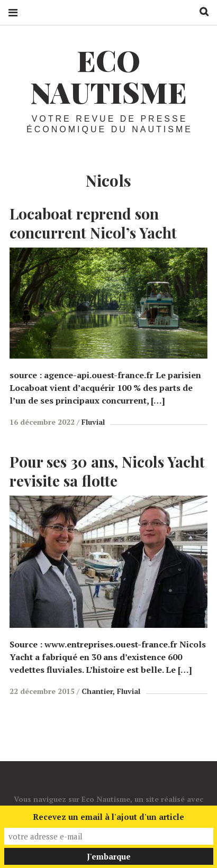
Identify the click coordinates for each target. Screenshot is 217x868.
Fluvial (93, 422)
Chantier (97, 691)
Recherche (200, 12)
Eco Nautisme (108, 76)
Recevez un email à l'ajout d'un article (108, 817)
